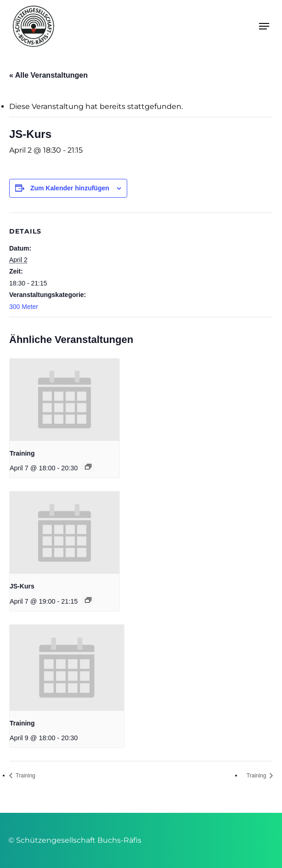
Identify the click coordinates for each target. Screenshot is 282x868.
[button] (264, 26)
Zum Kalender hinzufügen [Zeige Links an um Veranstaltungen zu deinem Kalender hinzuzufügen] (70, 188)
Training (22, 453)
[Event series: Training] (88, 467)
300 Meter (24, 307)
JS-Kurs (22, 586)
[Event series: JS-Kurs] (88, 600)
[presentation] (65, 400)
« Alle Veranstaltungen (48, 75)
